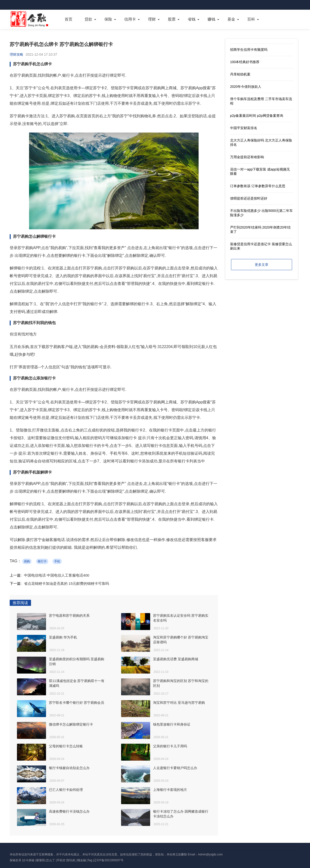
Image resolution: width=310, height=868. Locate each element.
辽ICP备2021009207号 (109, 860)
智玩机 (71, 860)
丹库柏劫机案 (240, 74)
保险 (108, 19)
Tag (90, 860)
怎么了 (51, 860)
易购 (27, 561)
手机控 (61, 860)
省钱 (192, 19)
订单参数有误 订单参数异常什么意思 (258, 186)
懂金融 (82, 860)
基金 (231, 19)
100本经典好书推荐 (245, 62)
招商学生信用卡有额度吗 (249, 50)
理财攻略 (16, 54)
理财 (152, 19)
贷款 (88, 19)
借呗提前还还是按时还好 (249, 198)
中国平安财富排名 (244, 128)
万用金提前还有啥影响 (247, 157)
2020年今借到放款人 (246, 87)
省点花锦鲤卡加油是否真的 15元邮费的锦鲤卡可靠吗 (66, 583)
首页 (69, 19)
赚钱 (211, 19)
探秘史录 (15, 860)
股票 (172, 19)
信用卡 (130, 19)
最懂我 (40, 860)
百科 (251, 19)
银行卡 (42, 561)
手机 (57, 561)
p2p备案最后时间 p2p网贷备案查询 (257, 116)
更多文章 (262, 265)
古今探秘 (29, 860)
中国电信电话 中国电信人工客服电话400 (57, 575)
